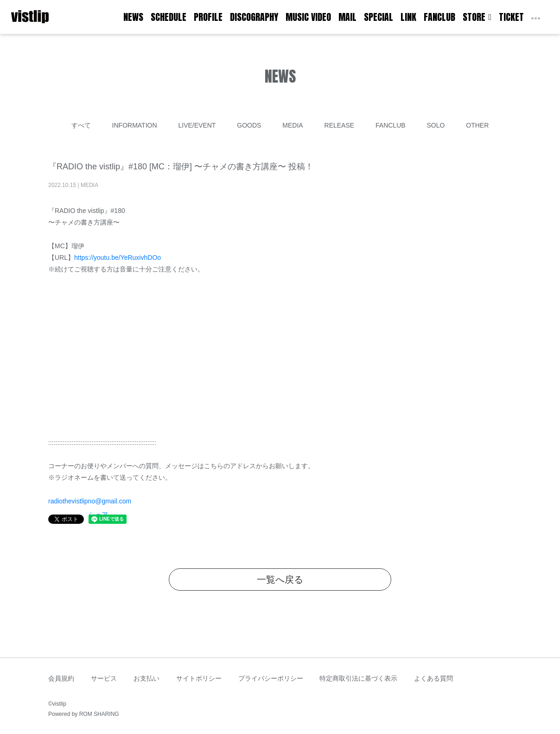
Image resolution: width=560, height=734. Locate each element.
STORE (477, 17)
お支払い (146, 678)
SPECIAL (379, 17)
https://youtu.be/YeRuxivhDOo (118, 258)
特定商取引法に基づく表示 (358, 678)
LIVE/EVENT (197, 125)
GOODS (249, 125)
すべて (81, 125)
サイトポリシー (199, 678)
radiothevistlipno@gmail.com (90, 501)
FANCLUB (439, 17)
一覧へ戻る (280, 579)
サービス (104, 678)
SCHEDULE (169, 17)
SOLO (436, 125)
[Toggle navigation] (55, 17)
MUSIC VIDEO (308, 17)
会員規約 (61, 678)
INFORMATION (135, 125)
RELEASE (340, 125)
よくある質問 (433, 678)
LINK (408, 17)
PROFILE (208, 17)
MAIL (347, 17)
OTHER (477, 125)
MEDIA (293, 125)
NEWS (133, 17)
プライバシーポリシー (271, 678)
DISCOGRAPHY (254, 17)
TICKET (511, 17)
